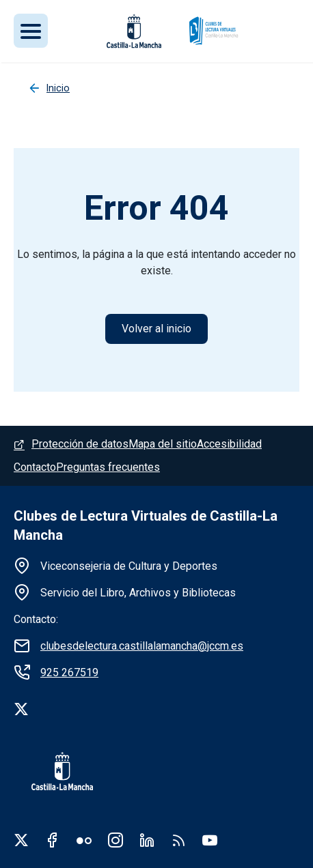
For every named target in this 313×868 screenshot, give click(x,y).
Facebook (53, 840)
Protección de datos (80, 444)
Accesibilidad (229, 444)
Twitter (21, 840)
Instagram (115, 840)
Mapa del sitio (163, 444)
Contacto (35, 467)
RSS (178, 840)
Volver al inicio (156, 329)
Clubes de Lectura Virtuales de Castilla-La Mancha (146, 525)
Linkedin (147, 840)
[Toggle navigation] (31, 31)
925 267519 (69, 672)
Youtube (210, 840)
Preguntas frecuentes (108, 467)
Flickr (84, 840)
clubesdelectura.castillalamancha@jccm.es (142, 646)
